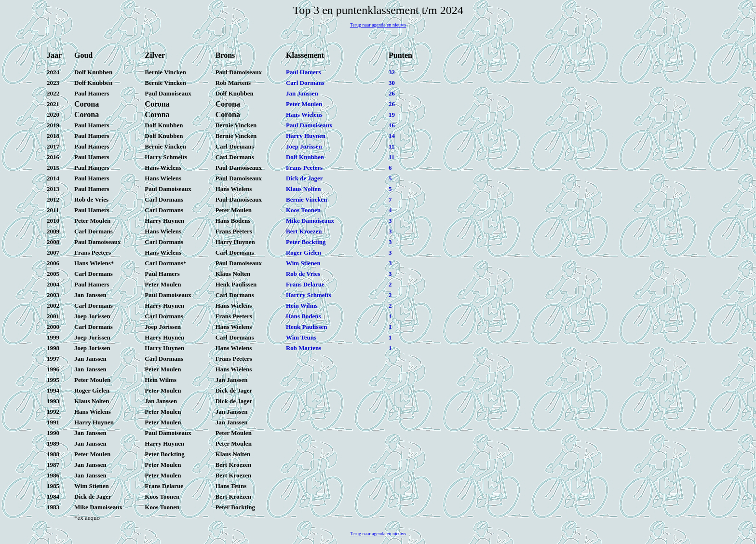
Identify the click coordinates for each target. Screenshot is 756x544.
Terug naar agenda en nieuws (378, 25)
